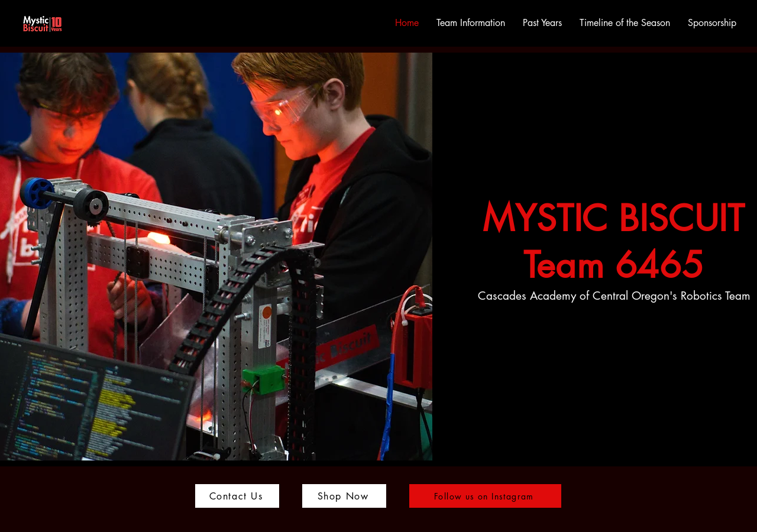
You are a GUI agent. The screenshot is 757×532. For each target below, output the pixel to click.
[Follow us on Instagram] (485, 496)
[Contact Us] (237, 496)
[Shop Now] (344, 496)
